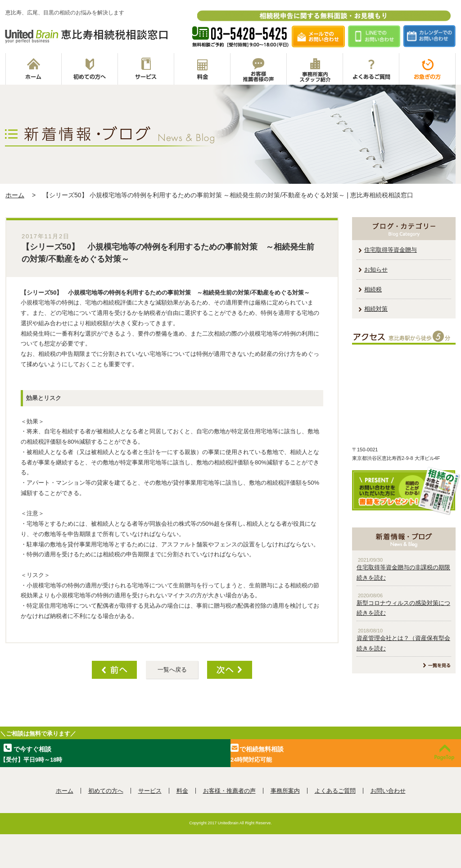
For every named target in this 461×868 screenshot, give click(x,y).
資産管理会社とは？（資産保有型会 (403, 638)
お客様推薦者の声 (259, 69)
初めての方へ (90, 69)
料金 (202, 69)
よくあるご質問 (371, 69)
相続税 (373, 289)
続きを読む (371, 578)
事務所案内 (315, 69)
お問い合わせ (388, 791)
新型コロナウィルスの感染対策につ (403, 603)
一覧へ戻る (172, 670)
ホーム (34, 69)
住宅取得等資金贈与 (391, 250)
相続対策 (376, 309)
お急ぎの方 (427, 69)
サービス (146, 69)
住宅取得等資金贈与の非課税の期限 (403, 567)
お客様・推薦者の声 (229, 791)
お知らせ (376, 270)
